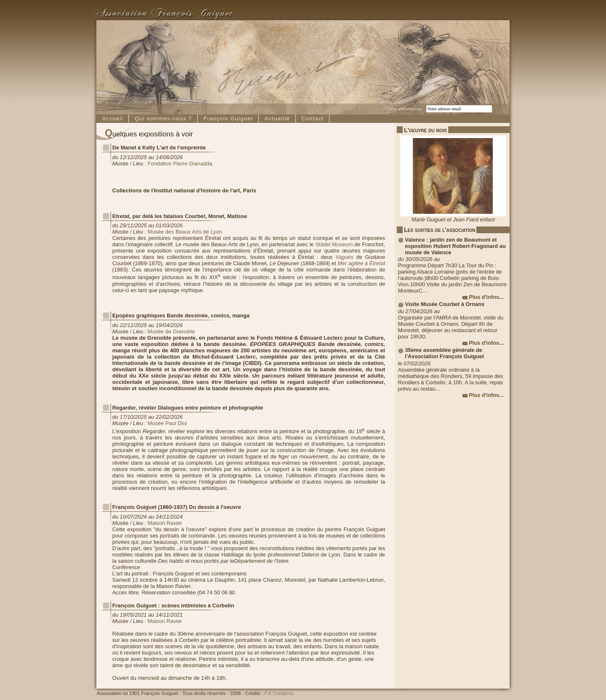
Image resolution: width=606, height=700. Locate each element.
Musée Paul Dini (167, 423)
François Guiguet (228, 118)
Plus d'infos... (486, 297)
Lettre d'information (404, 109)
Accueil (112, 118)
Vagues (344, 257)
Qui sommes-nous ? (163, 118)
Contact (312, 118)
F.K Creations (279, 693)
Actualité (278, 118)
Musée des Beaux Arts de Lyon (185, 232)
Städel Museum (334, 244)
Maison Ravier (165, 523)
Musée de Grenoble (171, 331)
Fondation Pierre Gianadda (180, 164)
